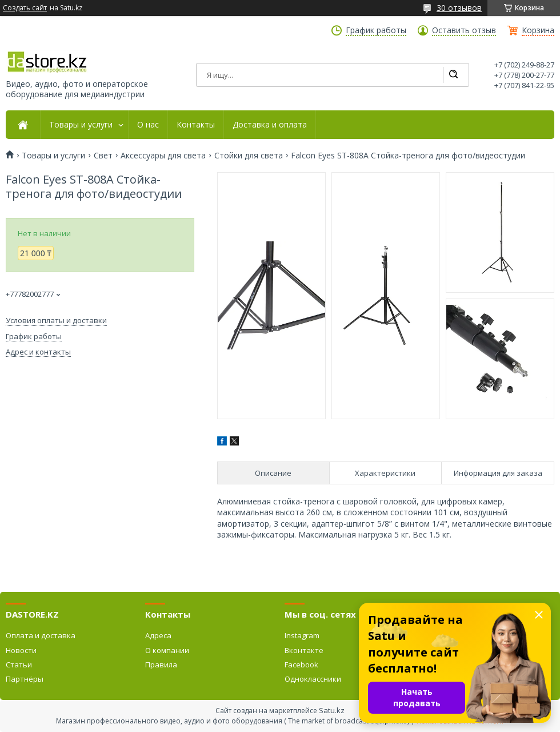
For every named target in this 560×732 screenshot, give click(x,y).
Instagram (302, 635)
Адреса (158, 635)
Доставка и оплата (270, 125)
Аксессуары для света (163, 156)
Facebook (301, 665)
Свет (103, 156)
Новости (21, 650)
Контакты (196, 125)
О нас (148, 125)
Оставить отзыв (464, 30)
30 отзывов (459, 8)
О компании (167, 650)
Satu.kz (332, 710)
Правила (161, 665)
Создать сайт (25, 8)
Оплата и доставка (41, 635)
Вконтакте (304, 650)
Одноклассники (313, 679)
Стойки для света (249, 156)
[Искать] (453, 75)
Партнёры (25, 679)
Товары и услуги (81, 125)
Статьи (19, 665)
